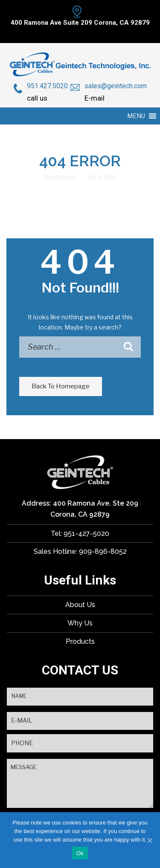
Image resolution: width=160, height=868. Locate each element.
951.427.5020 (47, 86)
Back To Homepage (61, 386)
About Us (80, 605)
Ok (80, 853)
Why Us (80, 623)
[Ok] (149, 840)
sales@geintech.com (116, 86)
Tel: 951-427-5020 (80, 534)
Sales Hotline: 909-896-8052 (80, 551)
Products (80, 641)
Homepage (60, 177)
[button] (136, 116)
